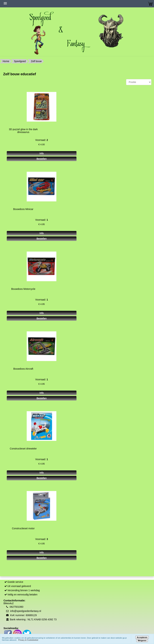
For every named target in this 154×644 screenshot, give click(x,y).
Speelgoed (20, 61)
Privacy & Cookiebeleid (28, 640)
